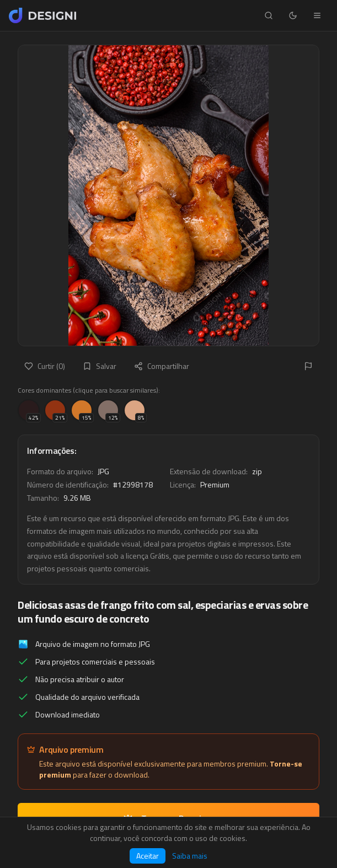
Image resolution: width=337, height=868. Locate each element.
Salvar (100, 366)
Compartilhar (162, 366)
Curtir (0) (45, 366)
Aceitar (148, 856)
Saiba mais (190, 856)
